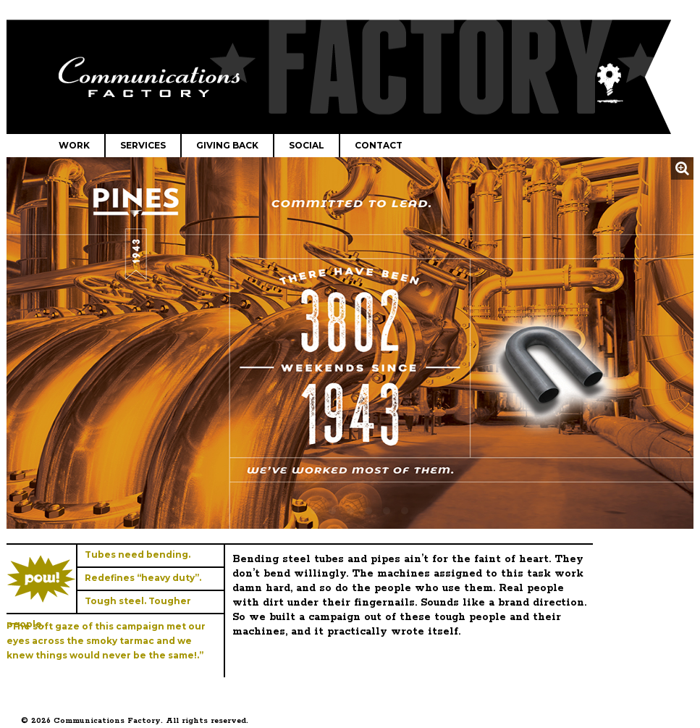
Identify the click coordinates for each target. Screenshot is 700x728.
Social (307, 145)
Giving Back (227, 145)
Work (74, 145)
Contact (379, 145)
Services (143, 145)
